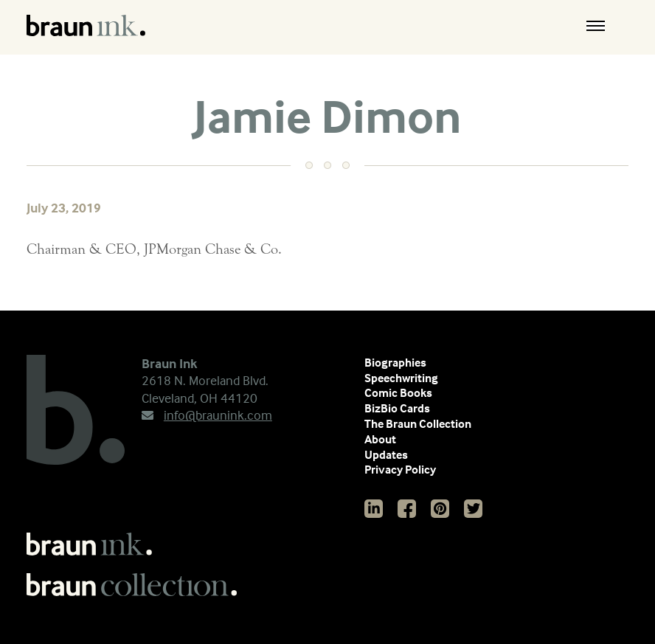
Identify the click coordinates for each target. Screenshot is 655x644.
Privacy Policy (400, 469)
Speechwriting (401, 378)
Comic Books (398, 392)
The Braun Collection (418, 423)
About (380, 439)
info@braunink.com (207, 415)
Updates (386, 454)
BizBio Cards (397, 408)
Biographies (395, 362)
